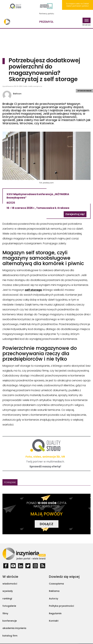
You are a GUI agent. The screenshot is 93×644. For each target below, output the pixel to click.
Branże (87, 22)
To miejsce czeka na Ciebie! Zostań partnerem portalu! (77, 5)
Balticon (17, 94)
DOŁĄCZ (46, 524)
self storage (33, 290)
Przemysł (46, 22)
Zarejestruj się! (75, 214)
